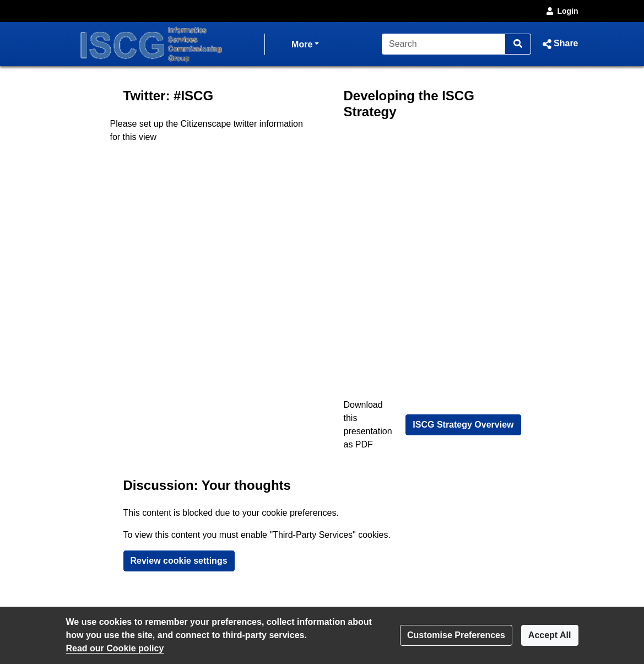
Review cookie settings (179, 561)
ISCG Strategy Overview (463, 425)
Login (561, 11)
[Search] (444, 44)
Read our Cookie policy (115, 648)
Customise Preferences (456, 635)
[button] (559, 44)
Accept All (550, 635)
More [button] (305, 43)
